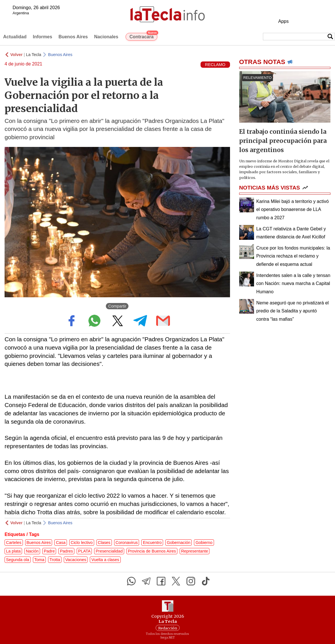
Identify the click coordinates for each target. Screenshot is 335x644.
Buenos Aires (73, 37)
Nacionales (106, 37)
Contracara (143, 36)
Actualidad (15, 37)
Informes (43, 37)
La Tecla (34, 55)
